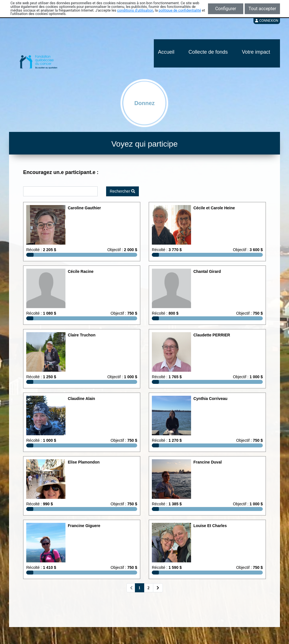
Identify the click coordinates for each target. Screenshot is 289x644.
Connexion (267, 21)
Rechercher (122, 191)
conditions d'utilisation (135, 10)
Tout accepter (262, 9)
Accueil (166, 52)
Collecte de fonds (208, 52)
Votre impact (256, 52)
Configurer (225, 9)
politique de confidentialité (180, 10)
